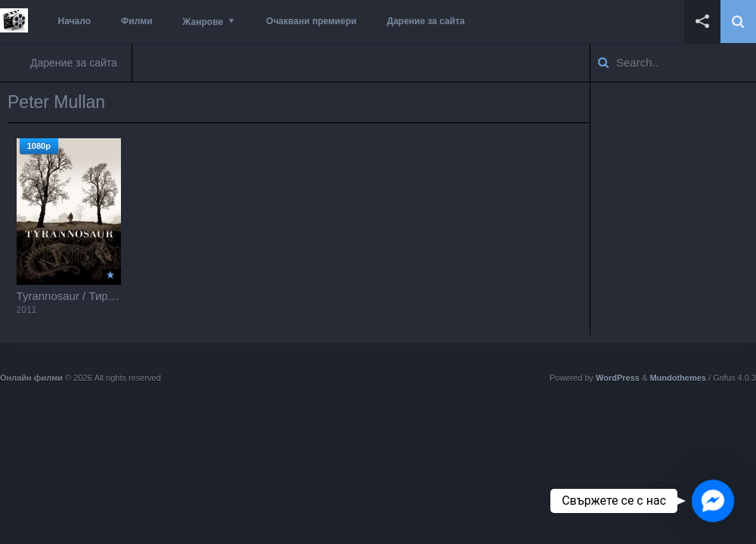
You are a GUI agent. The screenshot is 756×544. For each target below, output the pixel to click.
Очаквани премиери (311, 21)
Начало (74, 21)
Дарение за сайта (426, 21)
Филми (137, 21)
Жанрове (203, 22)
